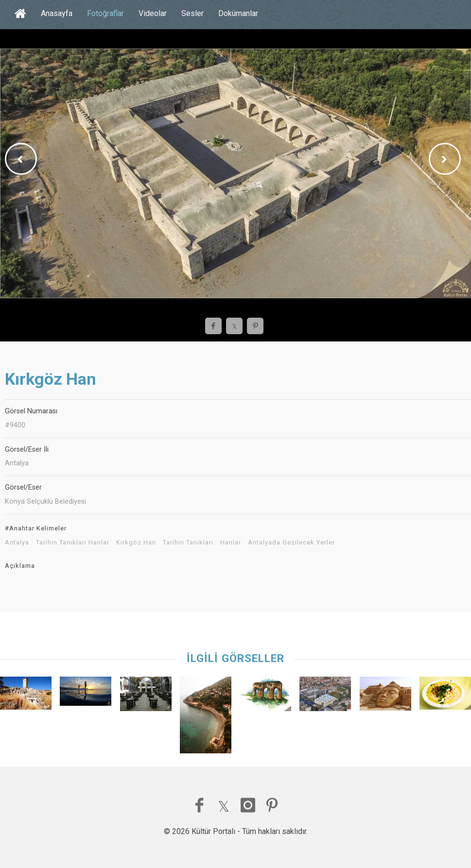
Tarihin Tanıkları (188, 543)
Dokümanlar (238, 13)
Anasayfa (57, 13)
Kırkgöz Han (136, 543)
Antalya (17, 543)
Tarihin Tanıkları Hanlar (73, 543)
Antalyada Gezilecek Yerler (291, 543)
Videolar (153, 13)
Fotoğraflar (105, 13)
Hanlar (231, 543)
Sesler (192, 13)
